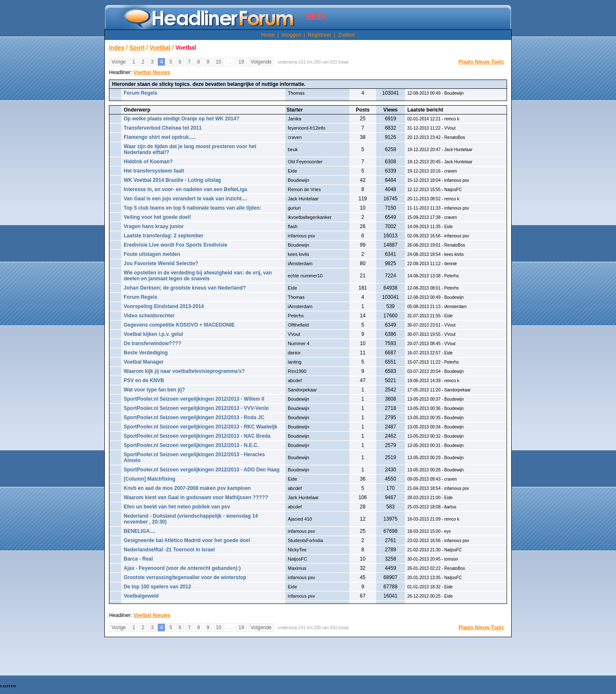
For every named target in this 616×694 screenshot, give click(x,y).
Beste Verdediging (146, 353)
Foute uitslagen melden (152, 254)
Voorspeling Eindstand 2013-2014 (164, 306)
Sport (137, 48)
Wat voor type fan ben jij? (154, 390)
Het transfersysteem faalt (154, 171)
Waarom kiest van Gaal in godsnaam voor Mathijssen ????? (196, 497)
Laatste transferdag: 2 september (163, 236)
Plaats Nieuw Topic (481, 62)
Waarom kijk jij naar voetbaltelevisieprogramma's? (184, 371)
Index (117, 48)
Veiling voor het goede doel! (157, 217)
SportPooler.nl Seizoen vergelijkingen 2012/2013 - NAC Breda (197, 436)
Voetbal (160, 48)
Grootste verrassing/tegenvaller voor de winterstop (185, 577)
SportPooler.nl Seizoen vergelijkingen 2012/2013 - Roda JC (194, 417)
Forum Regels (141, 93)
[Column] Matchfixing (150, 479)
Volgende (261, 62)
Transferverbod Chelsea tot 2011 (163, 128)
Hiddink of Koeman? (148, 162)
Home (268, 35)
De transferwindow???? (153, 343)
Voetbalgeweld (141, 596)
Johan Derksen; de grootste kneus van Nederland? (185, 288)
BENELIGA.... (139, 531)
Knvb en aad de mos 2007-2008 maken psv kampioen (187, 488)
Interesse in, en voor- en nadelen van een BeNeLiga (185, 189)
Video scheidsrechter (149, 316)
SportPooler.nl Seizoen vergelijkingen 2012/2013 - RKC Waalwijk (200, 427)
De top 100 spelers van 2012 (157, 587)
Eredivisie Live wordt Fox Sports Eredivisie (175, 245)
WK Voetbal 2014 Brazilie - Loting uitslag (172, 180)
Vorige (119, 62)
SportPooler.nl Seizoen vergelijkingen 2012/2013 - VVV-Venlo (196, 408)
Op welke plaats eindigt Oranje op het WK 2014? (182, 119)
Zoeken (346, 35)
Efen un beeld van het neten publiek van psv (177, 507)
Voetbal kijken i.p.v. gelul (153, 334)
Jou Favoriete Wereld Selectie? (161, 263)
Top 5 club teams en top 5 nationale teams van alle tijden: (192, 208)
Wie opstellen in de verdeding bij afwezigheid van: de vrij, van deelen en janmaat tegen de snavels (198, 276)
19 (241, 62)
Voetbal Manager (144, 362)
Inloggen (291, 35)
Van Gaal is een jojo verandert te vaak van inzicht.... (185, 199)
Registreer (320, 35)
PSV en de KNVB (144, 380)
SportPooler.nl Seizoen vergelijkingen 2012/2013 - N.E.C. (191, 445)
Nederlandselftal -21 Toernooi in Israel (169, 550)
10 (219, 62)
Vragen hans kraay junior (154, 226)
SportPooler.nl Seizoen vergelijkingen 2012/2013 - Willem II (194, 399)
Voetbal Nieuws (152, 72)
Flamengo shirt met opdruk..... (160, 137)
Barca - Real (138, 559)
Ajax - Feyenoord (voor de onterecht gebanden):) (182, 568)
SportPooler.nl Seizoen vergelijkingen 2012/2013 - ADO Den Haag (202, 470)
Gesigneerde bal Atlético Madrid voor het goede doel (187, 540)
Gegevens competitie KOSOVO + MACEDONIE (179, 325)
